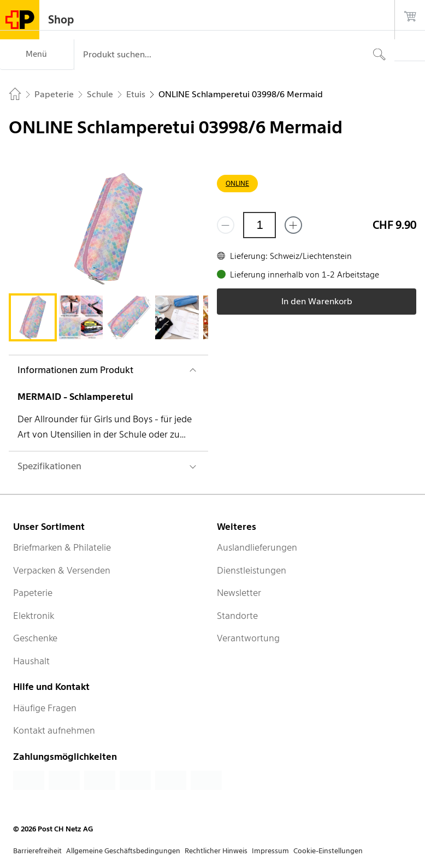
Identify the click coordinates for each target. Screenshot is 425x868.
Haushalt (31, 661)
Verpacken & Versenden (62, 570)
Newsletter (239, 593)
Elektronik (34, 616)
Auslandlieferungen (257, 547)
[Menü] (37, 55)
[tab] (33, 317)
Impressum (270, 851)
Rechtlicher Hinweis (216, 851)
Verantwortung (248, 638)
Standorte (237, 616)
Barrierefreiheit (37, 851)
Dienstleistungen (252, 570)
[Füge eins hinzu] (293, 225)
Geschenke (35, 638)
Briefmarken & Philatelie (62, 547)
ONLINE (237, 183)
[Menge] (259, 225)
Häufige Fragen (45, 708)
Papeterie (33, 593)
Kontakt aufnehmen (54, 730)
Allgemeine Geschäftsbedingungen (123, 851)
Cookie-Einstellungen (328, 851)
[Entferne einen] (226, 225)
